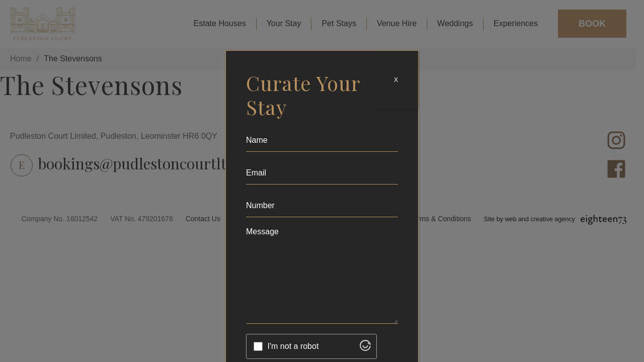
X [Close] (396, 80)
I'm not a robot (293, 346)
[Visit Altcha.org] (365, 348)
